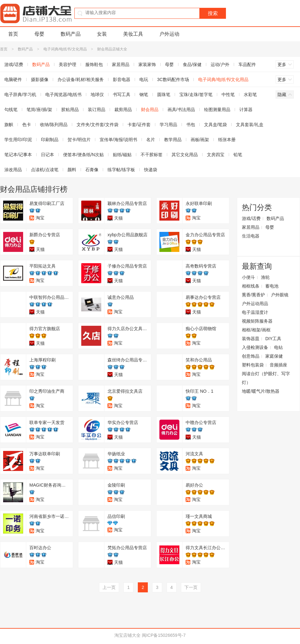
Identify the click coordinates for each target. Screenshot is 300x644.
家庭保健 (274, 356)
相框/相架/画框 (256, 330)
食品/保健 (192, 64)
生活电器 (251, 236)
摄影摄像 (40, 79)
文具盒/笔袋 (216, 125)
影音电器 (122, 79)
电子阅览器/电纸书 (63, 95)
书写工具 (122, 95)
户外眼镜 (280, 295)
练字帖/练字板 (121, 170)
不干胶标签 (152, 155)
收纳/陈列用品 (54, 125)
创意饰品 (251, 356)
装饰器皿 (251, 339)
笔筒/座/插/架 (39, 110)
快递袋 (151, 170)
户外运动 (169, 34)
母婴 (39, 34)
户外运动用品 (255, 304)
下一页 (191, 587)
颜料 (72, 170)
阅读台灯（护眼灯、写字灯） (266, 378)
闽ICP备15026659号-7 (164, 635)
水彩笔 (250, 95)
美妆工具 (133, 34)
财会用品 (150, 110)
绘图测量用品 (217, 110)
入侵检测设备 (255, 347)
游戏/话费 (251, 218)
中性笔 (228, 95)
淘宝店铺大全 (127, 635)
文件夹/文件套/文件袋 (97, 125)
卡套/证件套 (139, 125)
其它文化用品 (185, 155)
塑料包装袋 (253, 365)
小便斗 (248, 277)
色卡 (27, 125)
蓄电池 (272, 286)
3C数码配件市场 (173, 79)
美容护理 (67, 64)
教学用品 (173, 140)
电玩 (144, 79)
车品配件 (247, 64)
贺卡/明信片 (79, 140)
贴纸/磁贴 (122, 155)
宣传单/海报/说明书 (118, 140)
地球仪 (97, 95)
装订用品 (97, 110)
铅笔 (238, 155)
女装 (102, 34)
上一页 (109, 587)
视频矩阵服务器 (257, 321)
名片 (151, 140)
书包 (191, 125)
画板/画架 (200, 140)
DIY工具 (273, 339)
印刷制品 (50, 140)
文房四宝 (216, 155)
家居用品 (121, 64)
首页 (13, 34)
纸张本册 (227, 140)
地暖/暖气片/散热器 (261, 391)
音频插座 (278, 365)
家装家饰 (147, 64)
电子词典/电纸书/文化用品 (65, 49)
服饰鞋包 (94, 64)
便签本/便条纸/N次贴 (83, 155)
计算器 (246, 110)
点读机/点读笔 (45, 170)
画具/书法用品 (181, 110)
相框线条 (251, 286)
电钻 (278, 347)
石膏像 (92, 170)
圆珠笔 (164, 95)
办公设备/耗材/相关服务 (81, 79)
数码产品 (71, 34)
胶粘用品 (70, 110)
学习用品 (168, 125)
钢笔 (144, 95)
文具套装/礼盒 (250, 125)
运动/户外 (220, 64)
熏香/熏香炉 (253, 295)
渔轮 (265, 277)
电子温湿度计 (255, 312)
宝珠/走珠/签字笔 (196, 95)
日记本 (47, 155)
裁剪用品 (123, 110)
